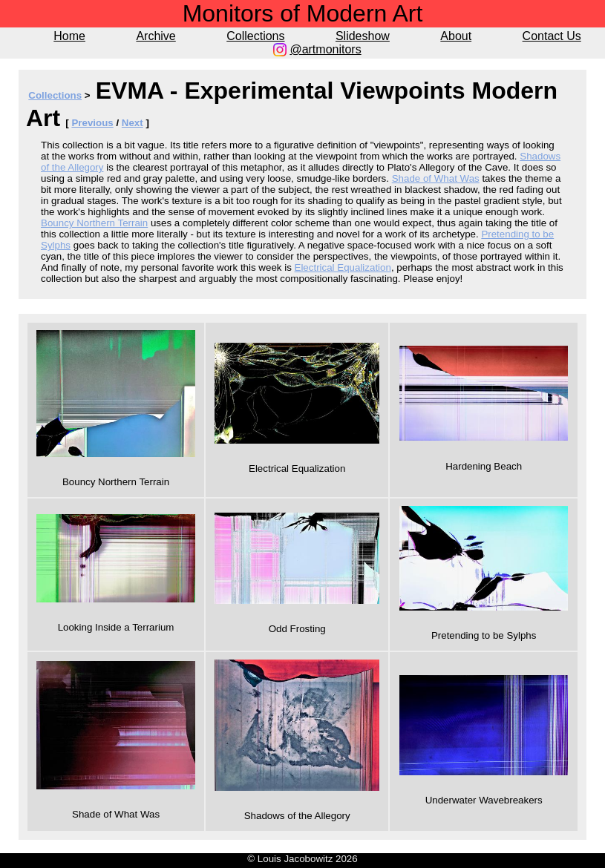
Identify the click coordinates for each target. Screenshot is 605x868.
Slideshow (363, 36)
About (456, 36)
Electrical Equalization (343, 267)
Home (69, 36)
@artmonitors (325, 49)
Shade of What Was (436, 178)
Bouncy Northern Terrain (94, 223)
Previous (92, 123)
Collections (255, 36)
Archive (156, 36)
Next (133, 123)
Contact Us (552, 36)
